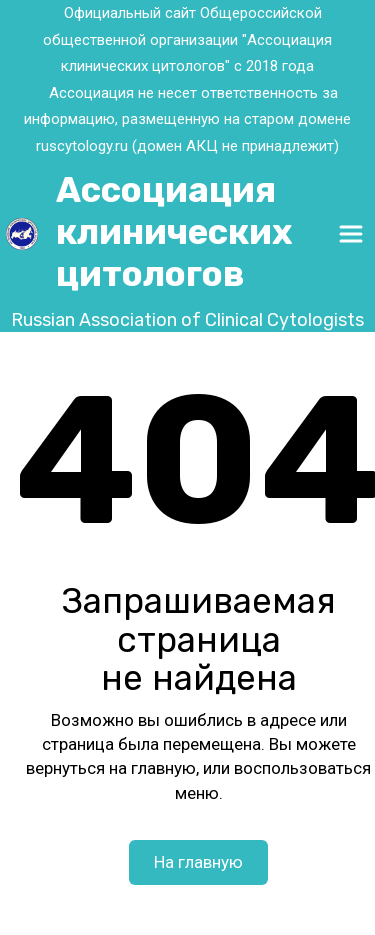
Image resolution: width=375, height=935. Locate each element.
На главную (198, 862)
